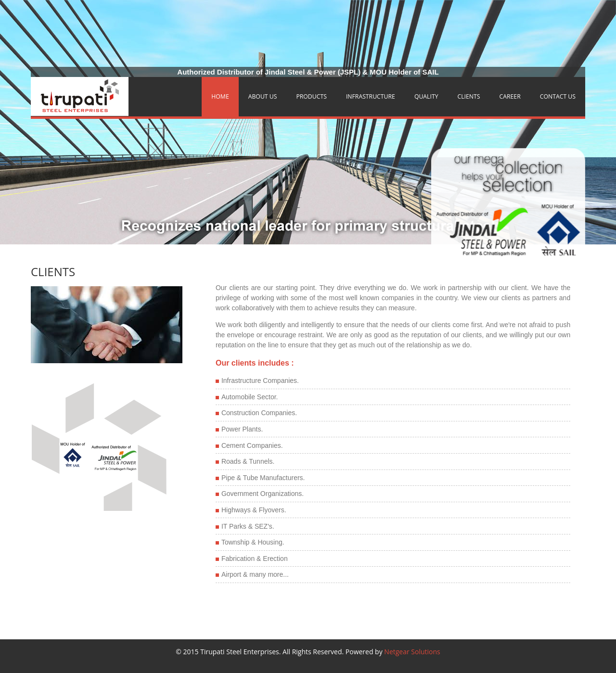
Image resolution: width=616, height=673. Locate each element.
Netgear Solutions (412, 652)
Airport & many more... (255, 574)
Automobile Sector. (250, 397)
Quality (426, 96)
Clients (469, 96)
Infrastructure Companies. (260, 381)
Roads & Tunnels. (248, 461)
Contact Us (558, 96)
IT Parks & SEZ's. (248, 526)
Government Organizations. (263, 494)
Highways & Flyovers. (254, 510)
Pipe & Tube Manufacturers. (263, 478)
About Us (263, 96)
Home (220, 96)
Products (311, 96)
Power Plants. (242, 429)
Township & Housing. (253, 542)
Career (510, 96)
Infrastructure (371, 96)
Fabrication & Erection (255, 559)
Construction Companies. (259, 413)
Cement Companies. (252, 445)
